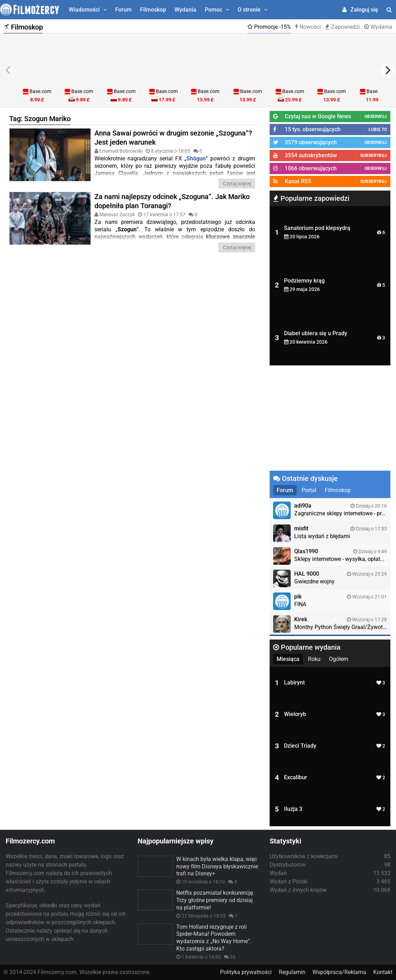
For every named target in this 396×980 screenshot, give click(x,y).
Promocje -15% (269, 27)
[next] (387, 70)
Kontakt (383, 972)
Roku (314, 659)
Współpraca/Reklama (339, 972)
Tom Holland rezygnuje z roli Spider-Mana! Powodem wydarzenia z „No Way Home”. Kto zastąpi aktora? (214, 938)
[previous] (9, 70)
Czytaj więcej (237, 184)
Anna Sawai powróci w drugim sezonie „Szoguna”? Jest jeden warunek (173, 138)
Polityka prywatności (246, 972)
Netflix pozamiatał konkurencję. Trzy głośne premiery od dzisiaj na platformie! (215, 900)
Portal (309, 490)
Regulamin (292, 972)
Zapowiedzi (342, 27)
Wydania (185, 10)
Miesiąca (288, 659)
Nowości (308, 27)
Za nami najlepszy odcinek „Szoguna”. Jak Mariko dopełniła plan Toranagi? (172, 201)
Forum (123, 10)
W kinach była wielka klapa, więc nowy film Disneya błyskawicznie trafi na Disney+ (217, 866)
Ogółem (339, 659)
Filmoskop (153, 10)
